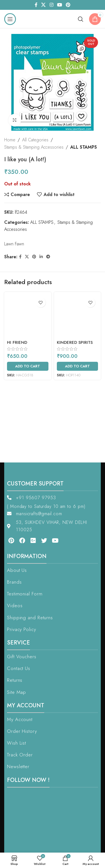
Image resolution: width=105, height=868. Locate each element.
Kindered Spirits (75, 342)
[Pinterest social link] (68, 5)
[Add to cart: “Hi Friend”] (28, 366)
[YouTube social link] (60, 5)
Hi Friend (17, 342)
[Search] (81, 19)
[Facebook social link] (36, 5)
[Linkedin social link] (41, 257)
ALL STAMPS (84, 147)
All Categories (35, 140)
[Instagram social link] (51, 5)
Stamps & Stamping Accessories (34, 147)
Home (10, 140)
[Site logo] (51, 18)
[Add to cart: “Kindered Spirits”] (78, 366)
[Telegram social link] (48, 257)
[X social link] (44, 5)
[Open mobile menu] (10, 19)
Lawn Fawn (14, 244)
